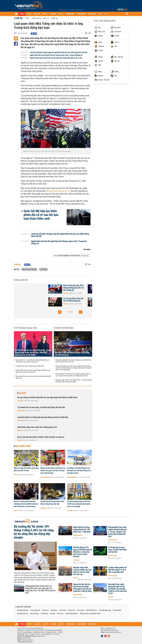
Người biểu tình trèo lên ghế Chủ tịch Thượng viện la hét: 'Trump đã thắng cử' (56, 55)
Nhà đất (111, 597)
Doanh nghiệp (45, 477)
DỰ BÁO (29, 14)
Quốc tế (82, 293)
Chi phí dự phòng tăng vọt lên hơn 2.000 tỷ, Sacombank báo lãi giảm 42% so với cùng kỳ (79, 504)
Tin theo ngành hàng (105, 21)
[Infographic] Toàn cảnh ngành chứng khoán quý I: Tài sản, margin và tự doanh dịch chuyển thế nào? (117, 532)
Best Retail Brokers (72, 614)
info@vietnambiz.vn (28, 640)
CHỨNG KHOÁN (70, 14)
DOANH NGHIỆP (81, 14)
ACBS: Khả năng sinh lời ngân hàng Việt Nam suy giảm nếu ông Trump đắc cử (33, 371)
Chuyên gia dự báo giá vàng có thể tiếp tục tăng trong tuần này (52, 503)
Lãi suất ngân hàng (105, 610)
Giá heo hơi (72, 610)
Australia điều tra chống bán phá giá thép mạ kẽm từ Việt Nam (43, 417)
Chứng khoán (22, 411)
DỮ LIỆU (100, 14)
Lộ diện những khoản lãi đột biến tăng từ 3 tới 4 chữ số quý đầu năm (117, 570)
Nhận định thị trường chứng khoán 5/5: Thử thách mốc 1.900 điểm (82, 530)
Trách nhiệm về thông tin (25, 642)
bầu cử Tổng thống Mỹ (29, 269)
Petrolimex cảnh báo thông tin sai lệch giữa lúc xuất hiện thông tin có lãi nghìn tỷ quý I (79, 471)
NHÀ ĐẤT (61, 14)
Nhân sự (55, 18)
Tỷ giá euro (63, 610)
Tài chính (20, 401)
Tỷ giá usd (45, 610)
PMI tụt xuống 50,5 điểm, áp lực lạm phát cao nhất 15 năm (26, 469)
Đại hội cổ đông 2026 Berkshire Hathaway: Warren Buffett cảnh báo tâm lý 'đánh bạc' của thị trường (26, 504)
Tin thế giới (43, 269)
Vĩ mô (27, 18)
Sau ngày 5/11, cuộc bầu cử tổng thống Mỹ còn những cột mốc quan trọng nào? (32, 361)
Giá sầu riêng (34, 614)
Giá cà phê (81, 610)
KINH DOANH (92, 14)
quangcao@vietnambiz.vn (113, 632)
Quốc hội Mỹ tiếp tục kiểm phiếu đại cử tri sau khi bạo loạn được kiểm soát (41, 215)
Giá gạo (53, 614)
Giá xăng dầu (117, 610)
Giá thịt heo (44, 614)
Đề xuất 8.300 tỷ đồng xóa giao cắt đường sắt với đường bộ (72, 354)
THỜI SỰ (22, 14)
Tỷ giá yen (54, 610)
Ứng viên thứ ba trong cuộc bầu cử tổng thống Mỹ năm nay (33, 377)
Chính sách (36, 18)
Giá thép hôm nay (23, 614)
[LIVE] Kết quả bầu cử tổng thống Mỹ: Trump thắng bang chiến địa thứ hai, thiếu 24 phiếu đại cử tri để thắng (33, 353)
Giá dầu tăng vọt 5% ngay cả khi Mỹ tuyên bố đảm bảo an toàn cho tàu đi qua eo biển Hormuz (83, 552)
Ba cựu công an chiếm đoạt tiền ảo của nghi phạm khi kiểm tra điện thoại (47, 397)
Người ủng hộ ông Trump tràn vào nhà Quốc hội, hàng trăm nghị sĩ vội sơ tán (56, 58)
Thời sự (19, 18)
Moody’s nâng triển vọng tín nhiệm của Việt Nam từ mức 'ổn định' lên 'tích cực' (74, 361)
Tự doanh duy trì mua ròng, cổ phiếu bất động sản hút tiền (41, 407)
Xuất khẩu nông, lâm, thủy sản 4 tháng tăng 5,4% (37, 427)
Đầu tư (46, 18)
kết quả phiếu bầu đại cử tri (58, 191)
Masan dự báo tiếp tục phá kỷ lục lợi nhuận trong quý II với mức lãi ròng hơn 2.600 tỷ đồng (53, 471)
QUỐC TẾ (45, 14)
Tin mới (22, 393)
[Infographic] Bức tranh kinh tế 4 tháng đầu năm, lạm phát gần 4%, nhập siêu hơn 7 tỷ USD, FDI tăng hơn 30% (40, 589)
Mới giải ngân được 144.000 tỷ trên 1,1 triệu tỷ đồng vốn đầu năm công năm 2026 (74, 381)
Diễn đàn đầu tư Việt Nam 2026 (90, 614)
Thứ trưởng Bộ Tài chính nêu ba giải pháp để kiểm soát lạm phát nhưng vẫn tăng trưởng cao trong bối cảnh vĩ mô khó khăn (74, 368)
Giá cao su (60, 614)
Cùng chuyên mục (64, 328)
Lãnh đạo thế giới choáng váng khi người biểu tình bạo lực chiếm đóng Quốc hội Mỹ (59, 52)
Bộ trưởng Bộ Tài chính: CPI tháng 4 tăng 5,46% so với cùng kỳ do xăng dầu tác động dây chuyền (73, 375)
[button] (60, 312)
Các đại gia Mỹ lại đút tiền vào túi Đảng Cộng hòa (90, 300)
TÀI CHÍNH (53, 14)
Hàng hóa (21, 421)
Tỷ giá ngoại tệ (35, 610)
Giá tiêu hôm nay (91, 610)
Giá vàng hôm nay (23, 610)
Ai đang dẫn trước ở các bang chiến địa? (30, 366)
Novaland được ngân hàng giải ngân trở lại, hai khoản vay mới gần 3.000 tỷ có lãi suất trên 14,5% (117, 589)
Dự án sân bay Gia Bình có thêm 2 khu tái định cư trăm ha (41, 437)
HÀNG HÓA (37, 14)
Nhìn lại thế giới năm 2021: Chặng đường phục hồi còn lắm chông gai (90, 288)
